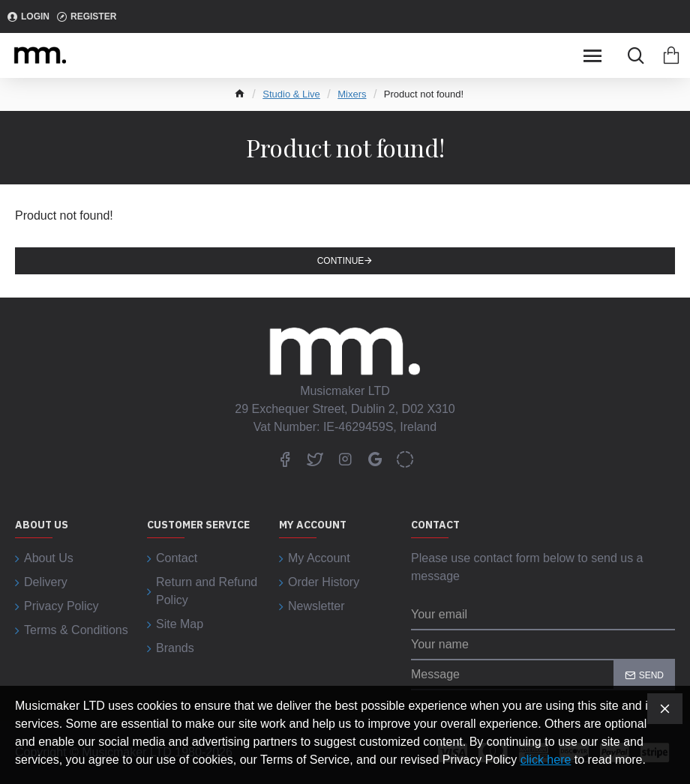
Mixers (352, 94)
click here (546, 760)
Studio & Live (291, 94)
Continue (341, 261)
